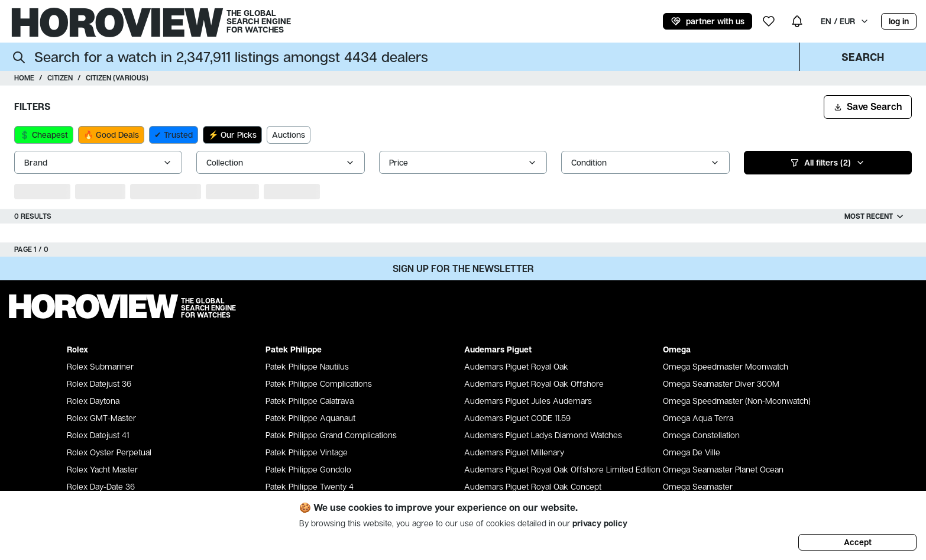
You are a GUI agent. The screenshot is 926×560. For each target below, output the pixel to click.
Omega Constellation (701, 435)
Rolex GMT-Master (101, 418)
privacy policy (600, 523)
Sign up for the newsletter (463, 268)
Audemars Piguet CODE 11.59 (517, 418)
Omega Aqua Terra (698, 418)
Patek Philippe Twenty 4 (310, 486)
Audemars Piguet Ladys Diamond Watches (543, 435)
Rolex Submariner (100, 366)
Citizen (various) (117, 78)
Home (24, 78)
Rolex (77, 349)
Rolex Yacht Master (102, 469)
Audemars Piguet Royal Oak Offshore (534, 383)
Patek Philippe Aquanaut (310, 418)
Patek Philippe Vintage (307, 452)
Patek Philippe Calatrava (310, 401)
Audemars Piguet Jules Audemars (528, 401)
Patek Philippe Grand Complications (331, 435)
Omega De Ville (692, 452)
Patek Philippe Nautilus (307, 366)
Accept (858, 542)
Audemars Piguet (498, 349)
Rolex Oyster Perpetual (109, 452)
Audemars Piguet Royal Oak (516, 366)
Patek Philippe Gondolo (308, 469)
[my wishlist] (769, 21)
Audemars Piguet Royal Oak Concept (533, 486)
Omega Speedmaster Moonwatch (726, 366)
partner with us (708, 21)
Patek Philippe (294, 349)
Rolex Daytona (93, 401)
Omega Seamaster (698, 486)
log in (899, 21)
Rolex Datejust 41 (98, 435)
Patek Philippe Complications (319, 383)
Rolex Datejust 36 (99, 383)
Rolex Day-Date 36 (101, 486)
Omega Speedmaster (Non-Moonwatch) (737, 401)
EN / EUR (845, 21)
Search (863, 57)
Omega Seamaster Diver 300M (721, 383)
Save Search (868, 106)
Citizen (60, 78)
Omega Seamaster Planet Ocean (723, 469)
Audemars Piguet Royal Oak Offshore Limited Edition (562, 469)
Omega (677, 349)
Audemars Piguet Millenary (514, 452)
